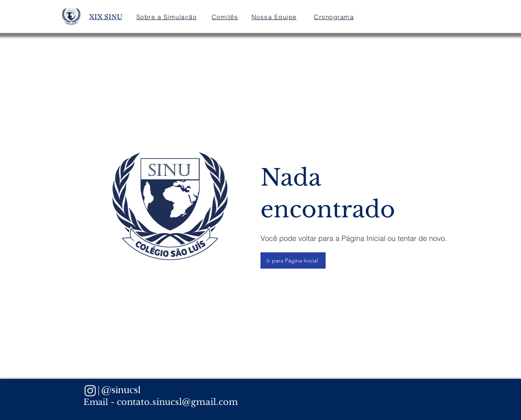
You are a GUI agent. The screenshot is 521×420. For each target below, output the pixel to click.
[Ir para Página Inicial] (293, 260)
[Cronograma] (335, 17)
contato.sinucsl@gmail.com (177, 402)
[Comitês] (226, 17)
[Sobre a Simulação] (167, 17)
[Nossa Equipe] (275, 17)
